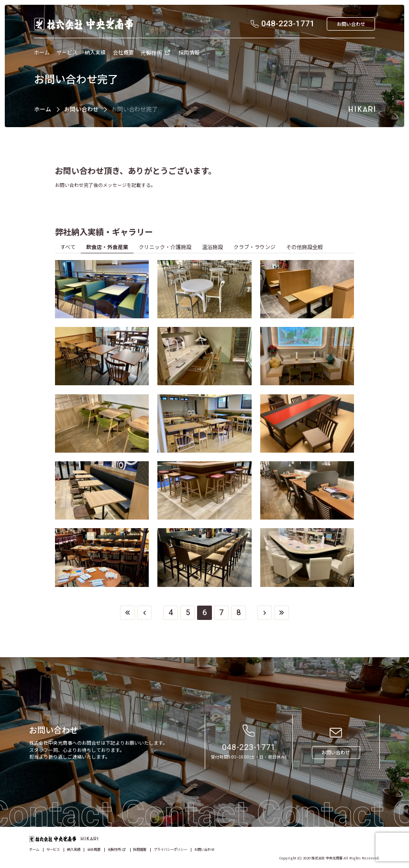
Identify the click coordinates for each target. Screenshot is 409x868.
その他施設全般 (304, 247)
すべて (68, 247)
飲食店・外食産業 (107, 247)
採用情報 (140, 849)
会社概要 (94, 849)
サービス (53, 849)
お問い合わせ (81, 109)
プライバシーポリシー (170, 849)
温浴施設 (212, 247)
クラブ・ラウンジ (254, 247)
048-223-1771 (249, 747)
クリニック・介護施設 (165, 247)
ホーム (43, 109)
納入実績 (74, 849)
